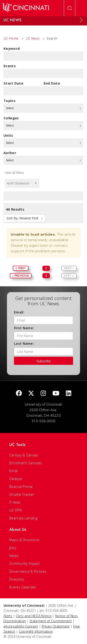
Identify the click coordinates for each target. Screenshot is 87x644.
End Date (52, 83)
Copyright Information (36, 631)
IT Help (15, 502)
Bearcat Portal (21, 486)
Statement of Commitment (51, 621)
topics (10, 101)
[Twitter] (31, 393)
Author (10, 153)
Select (43, 108)
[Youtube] (56, 393)
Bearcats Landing (23, 518)
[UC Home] (26, 8)
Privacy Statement (56, 626)
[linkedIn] (69, 393)
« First (21, 268)
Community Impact (24, 563)
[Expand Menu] (81, 20)
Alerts (8, 616)
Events (10, 66)
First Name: (24, 328)
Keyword (12, 48)
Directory (17, 579)
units (8, 135)
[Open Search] (70, 8)
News (14, 556)
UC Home (11, 38)
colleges (11, 118)
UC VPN (15, 510)
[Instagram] (43, 393)
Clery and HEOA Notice (34, 616)
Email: (19, 312)
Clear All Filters (14, 173)
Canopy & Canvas (24, 455)
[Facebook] (19, 393)
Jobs (13, 548)
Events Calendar (23, 587)
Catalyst (16, 479)
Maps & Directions (24, 540)
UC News (33, 38)
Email (14, 471)
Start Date (13, 83)
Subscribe (44, 361)
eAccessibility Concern (21, 626)
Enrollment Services (26, 463)
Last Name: (24, 343)
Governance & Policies (28, 571)
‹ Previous (21, 276)
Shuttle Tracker (22, 494)
